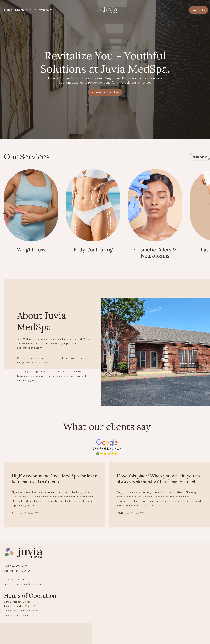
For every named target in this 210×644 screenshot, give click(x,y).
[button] (41, 10)
